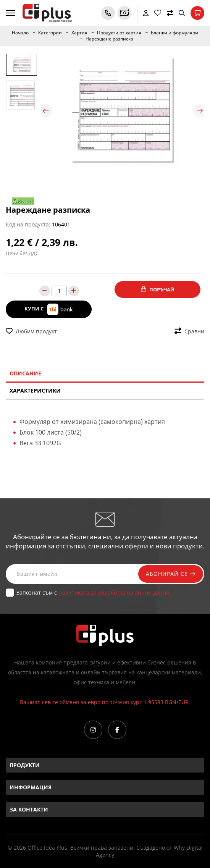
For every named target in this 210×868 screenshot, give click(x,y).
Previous (46, 111)
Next (200, 111)
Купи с (49, 309)
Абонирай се (171, 574)
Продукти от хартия (119, 33)
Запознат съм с (94, 592)
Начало (20, 33)
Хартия (79, 33)
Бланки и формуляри (174, 33)
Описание (25, 373)
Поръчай (158, 289)
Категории (50, 33)
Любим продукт (31, 331)
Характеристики (35, 390)
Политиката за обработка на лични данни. (115, 592)
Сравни (189, 331)
